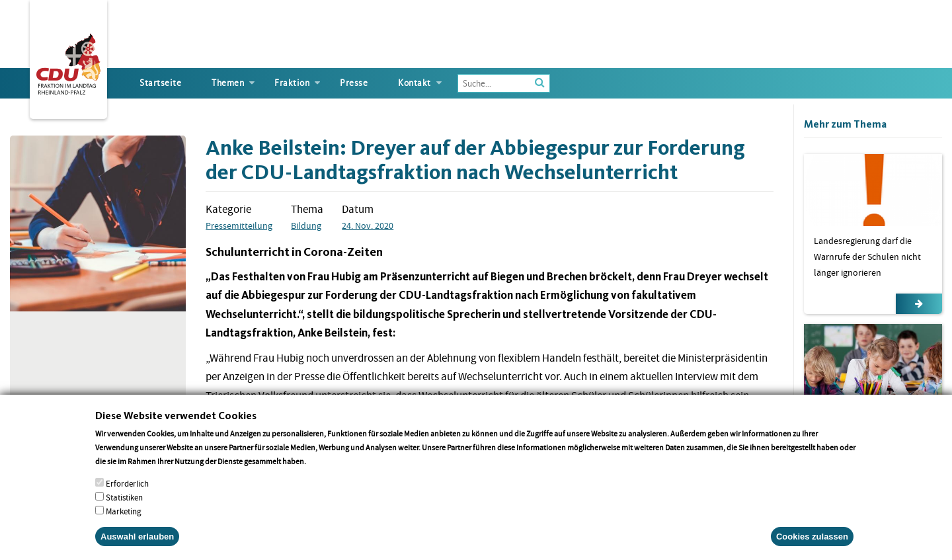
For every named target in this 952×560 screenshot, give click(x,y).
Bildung (306, 225)
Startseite (160, 83)
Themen (228, 83)
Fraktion (292, 83)
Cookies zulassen (812, 545)
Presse (354, 83)
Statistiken (124, 506)
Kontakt (415, 83)
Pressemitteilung (239, 225)
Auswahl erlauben (137, 545)
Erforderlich (127, 492)
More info (325, 470)
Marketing (124, 520)
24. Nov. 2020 (368, 225)
